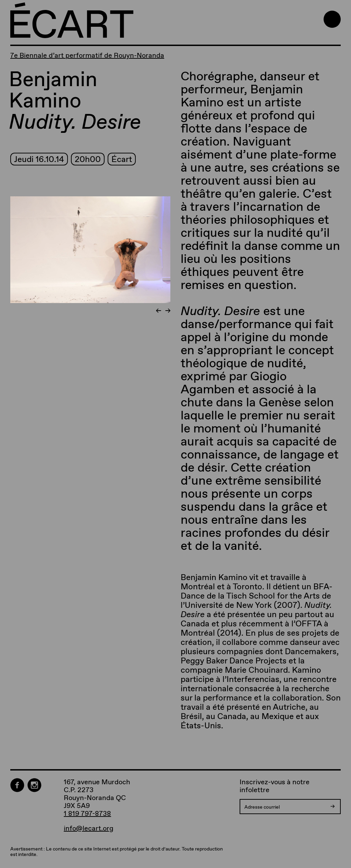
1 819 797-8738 (87, 813)
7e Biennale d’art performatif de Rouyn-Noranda (87, 55)
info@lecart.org (89, 828)
